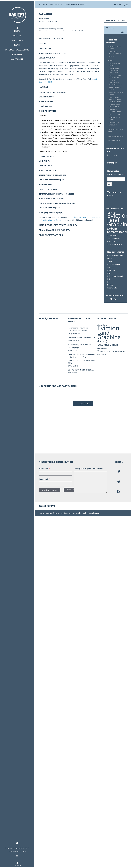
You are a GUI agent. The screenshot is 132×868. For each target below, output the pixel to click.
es (120, 5)
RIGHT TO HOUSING (115, 75)
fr (115, 5)
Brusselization (112, 235)
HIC (109, 279)
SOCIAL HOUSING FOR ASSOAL (81, 370)
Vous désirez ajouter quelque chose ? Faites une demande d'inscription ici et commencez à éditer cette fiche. (61, 30)
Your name (44, 820)
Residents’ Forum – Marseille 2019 (82, 338)
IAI (108, 282)
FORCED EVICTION (114, 78)
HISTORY (112, 49)
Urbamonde (112, 288)
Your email (44, 830)
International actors (17, 50)
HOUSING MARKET (115, 97)
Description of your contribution (88, 820)
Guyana (110, 28)
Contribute (17, 59)
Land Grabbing (119, 222)
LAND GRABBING (114, 82)
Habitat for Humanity (116, 276)
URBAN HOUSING (115, 68)
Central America (71, 4)
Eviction (118, 215)
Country (17, 36)
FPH (109, 273)
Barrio (109, 244)
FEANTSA (111, 270)
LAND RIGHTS (113, 80)
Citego (110, 261)
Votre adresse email (116, 174)
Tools (17, 45)
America (59, 4)
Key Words (17, 40)
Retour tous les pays (115, 20)
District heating (117, 244)
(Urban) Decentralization (117, 230)
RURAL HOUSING (114, 70)
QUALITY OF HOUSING (116, 100)
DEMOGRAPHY (114, 51)
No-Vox (110, 285)
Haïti (123, 32)
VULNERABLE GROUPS (116, 85)
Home (17, 30)
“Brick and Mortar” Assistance (109, 351)
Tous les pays (47, 4)
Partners (17, 54)
